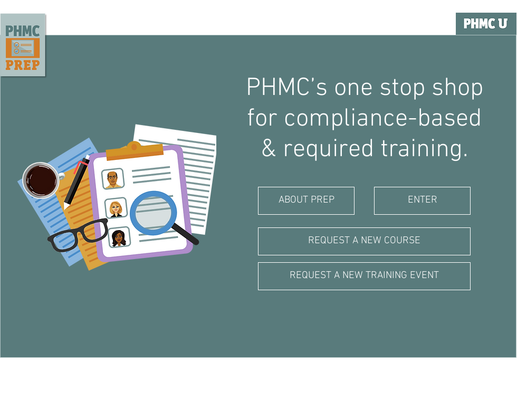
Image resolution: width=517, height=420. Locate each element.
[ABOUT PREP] (306, 201)
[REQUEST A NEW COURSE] (364, 241)
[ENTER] (422, 201)
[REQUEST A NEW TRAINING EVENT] (364, 276)
